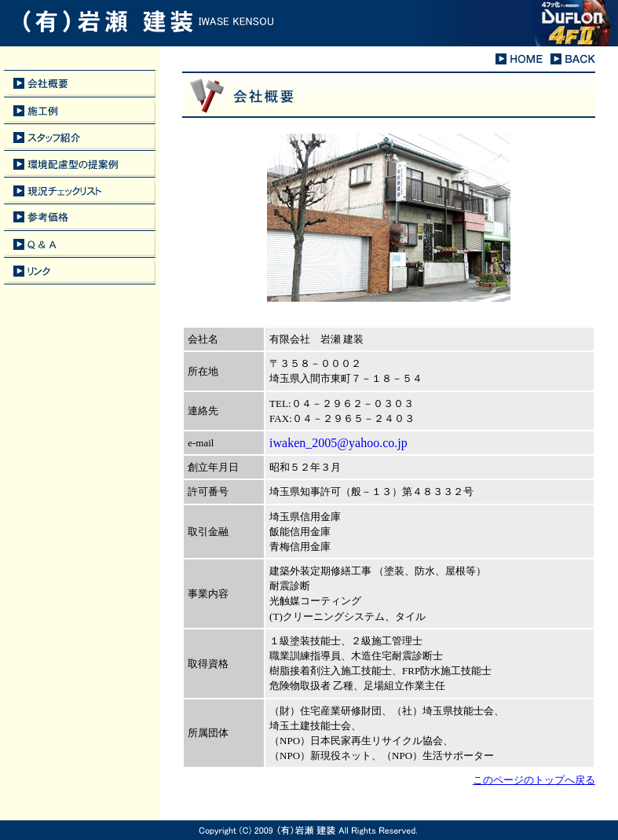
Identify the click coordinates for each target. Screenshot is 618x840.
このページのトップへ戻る (534, 780)
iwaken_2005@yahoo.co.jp (338, 443)
